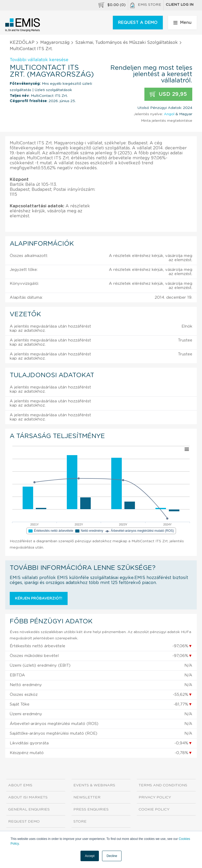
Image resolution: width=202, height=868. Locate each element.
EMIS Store (146, 5)
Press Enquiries (91, 809)
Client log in (180, 5)
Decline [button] (112, 856)
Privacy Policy (155, 797)
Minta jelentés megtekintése (167, 121)
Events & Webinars (94, 785)
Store (80, 822)
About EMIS (20, 785)
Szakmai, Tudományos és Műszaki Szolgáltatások (127, 43)
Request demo (24, 822)
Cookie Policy (154, 809)
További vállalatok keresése (39, 60)
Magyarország (55, 43)
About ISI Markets (28, 797)
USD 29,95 (168, 94)
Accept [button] (90, 856)
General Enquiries (29, 809)
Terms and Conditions (163, 785)
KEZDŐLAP (22, 43)
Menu (182, 23)
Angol (169, 114)
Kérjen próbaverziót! (39, 598)
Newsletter (87, 797)
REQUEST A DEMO (138, 23)
